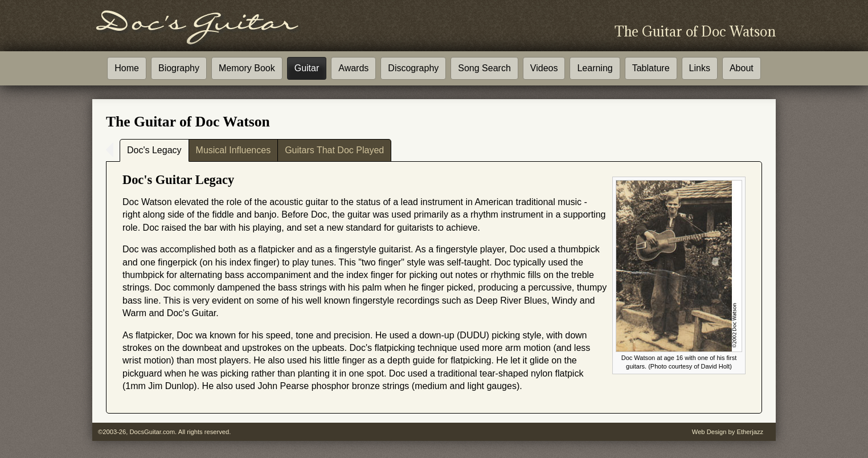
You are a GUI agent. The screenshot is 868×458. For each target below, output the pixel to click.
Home (127, 68)
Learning (595, 68)
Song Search (484, 68)
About (742, 68)
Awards (353, 68)
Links (700, 68)
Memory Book (247, 68)
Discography (413, 68)
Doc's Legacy (154, 150)
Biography (179, 68)
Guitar (307, 68)
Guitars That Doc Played (334, 150)
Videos (544, 68)
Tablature (651, 68)
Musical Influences (234, 150)
